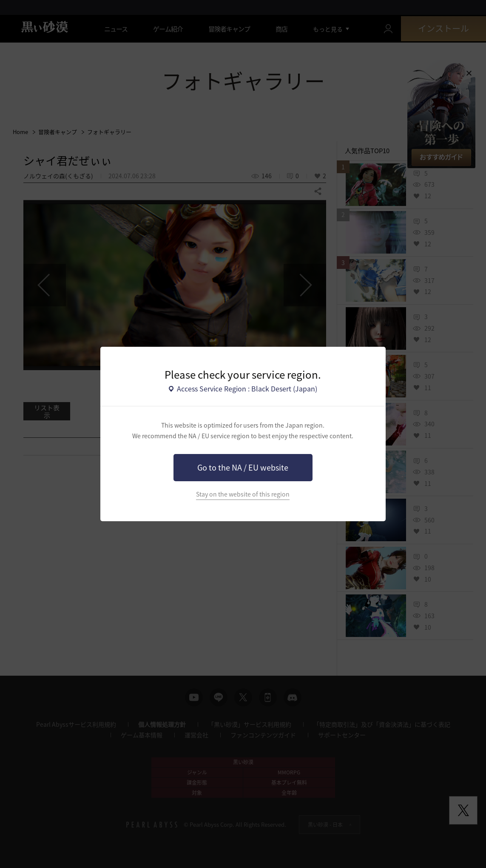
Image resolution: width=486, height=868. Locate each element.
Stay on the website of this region (243, 494)
